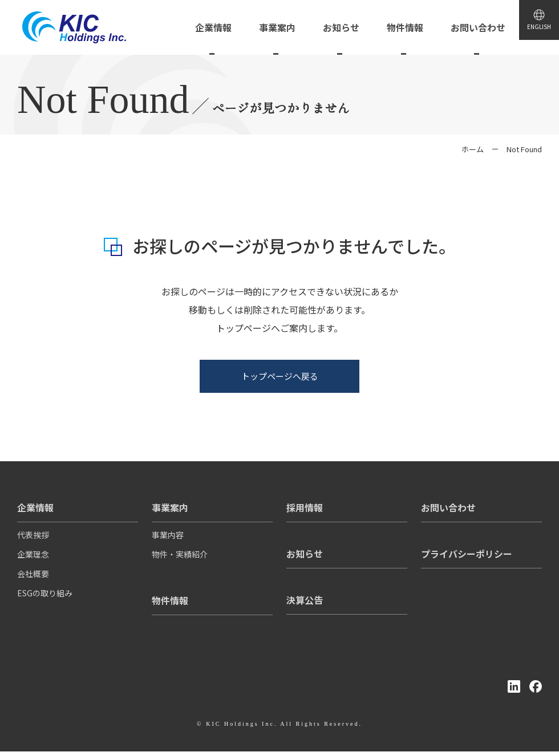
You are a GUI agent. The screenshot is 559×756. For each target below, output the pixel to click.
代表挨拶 (33, 539)
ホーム (473, 149)
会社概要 (33, 578)
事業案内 (170, 507)
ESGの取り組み (45, 598)
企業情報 (35, 507)
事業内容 (168, 539)
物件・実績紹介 (180, 559)
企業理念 (33, 559)
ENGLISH (532, 34)
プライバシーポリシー (467, 553)
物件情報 (170, 600)
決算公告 (305, 599)
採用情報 (305, 507)
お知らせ (305, 553)
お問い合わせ (448, 507)
